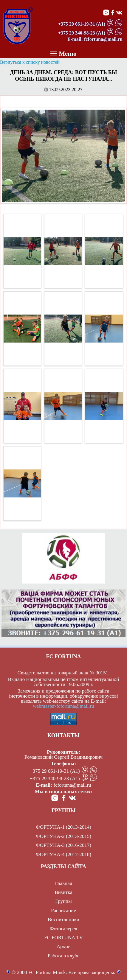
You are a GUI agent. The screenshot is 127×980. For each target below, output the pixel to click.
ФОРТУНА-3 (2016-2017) (63, 845)
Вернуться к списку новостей (30, 62)
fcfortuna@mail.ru (72, 785)
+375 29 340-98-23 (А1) (55, 778)
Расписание (63, 910)
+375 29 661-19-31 (77, 24)
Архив (63, 946)
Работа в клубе (64, 956)
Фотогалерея (63, 929)
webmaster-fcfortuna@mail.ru (63, 706)
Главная (63, 883)
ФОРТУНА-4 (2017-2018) (63, 854)
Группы (63, 901)
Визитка (63, 892)
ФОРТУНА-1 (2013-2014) (63, 827)
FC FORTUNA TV (63, 938)
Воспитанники (63, 919)
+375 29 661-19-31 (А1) (55, 771)
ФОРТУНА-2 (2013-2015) (63, 836)
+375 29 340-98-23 (77, 33)
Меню (63, 53)
